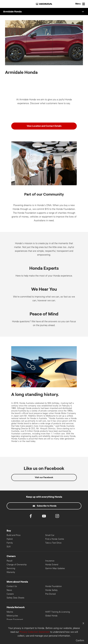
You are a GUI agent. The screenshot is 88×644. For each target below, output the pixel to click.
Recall (9, 561)
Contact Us (12, 586)
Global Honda (51, 616)
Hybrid (10, 539)
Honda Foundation (53, 586)
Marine (10, 612)
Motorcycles (12, 616)
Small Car (50, 535)
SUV (9, 547)
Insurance (50, 561)
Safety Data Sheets (16, 598)
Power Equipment (15, 619)
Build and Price (14, 535)
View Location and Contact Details (44, 126)
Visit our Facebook (44, 477)
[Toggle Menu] (77, 4)
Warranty (11, 572)
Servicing (11, 568)
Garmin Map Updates (55, 568)
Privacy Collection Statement (35, 632)
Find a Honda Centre (55, 539)
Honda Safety (51, 590)
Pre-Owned (50, 594)
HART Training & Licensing (58, 612)
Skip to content (0, 0)
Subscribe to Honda (45, 506)
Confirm (80, 640)
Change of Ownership (17, 565)
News (9, 590)
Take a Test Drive (53, 543)
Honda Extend (52, 565)
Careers (10, 594)
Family (10, 543)
